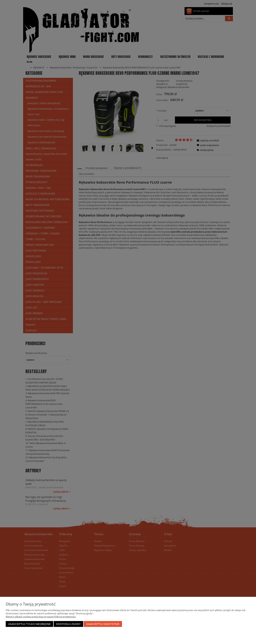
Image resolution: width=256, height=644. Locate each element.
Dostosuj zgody (68, 624)
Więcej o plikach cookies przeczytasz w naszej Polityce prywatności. (41, 617)
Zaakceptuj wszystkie (103, 624)
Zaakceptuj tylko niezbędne (30, 624)
